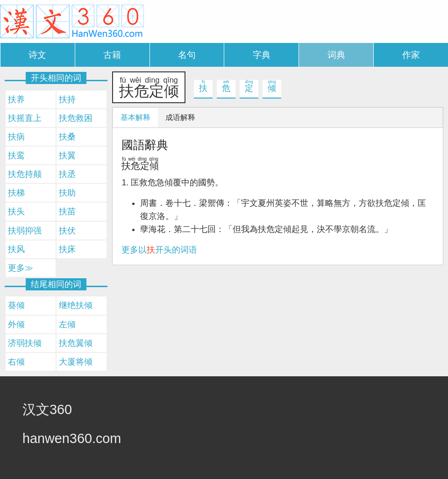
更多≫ (21, 268)
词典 (336, 55)
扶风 (16, 249)
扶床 (67, 249)
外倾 (16, 324)
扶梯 (16, 193)
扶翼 (67, 155)
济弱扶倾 (25, 343)
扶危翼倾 (76, 343)
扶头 (16, 211)
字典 (262, 55)
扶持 (67, 99)
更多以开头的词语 (159, 250)
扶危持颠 (25, 174)
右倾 (16, 362)
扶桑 (67, 137)
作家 (411, 55)
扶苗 (67, 211)
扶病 (16, 137)
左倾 (67, 324)
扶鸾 (16, 155)
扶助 (67, 193)
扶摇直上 (25, 118)
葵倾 (16, 305)
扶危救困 (76, 118)
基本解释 (135, 117)
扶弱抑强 (25, 231)
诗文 (37, 55)
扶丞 (67, 174)
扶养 (16, 99)
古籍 (112, 55)
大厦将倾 (76, 362)
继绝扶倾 (76, 305)
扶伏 (67, 231)
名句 (187, 55)
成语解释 (180, 117)
